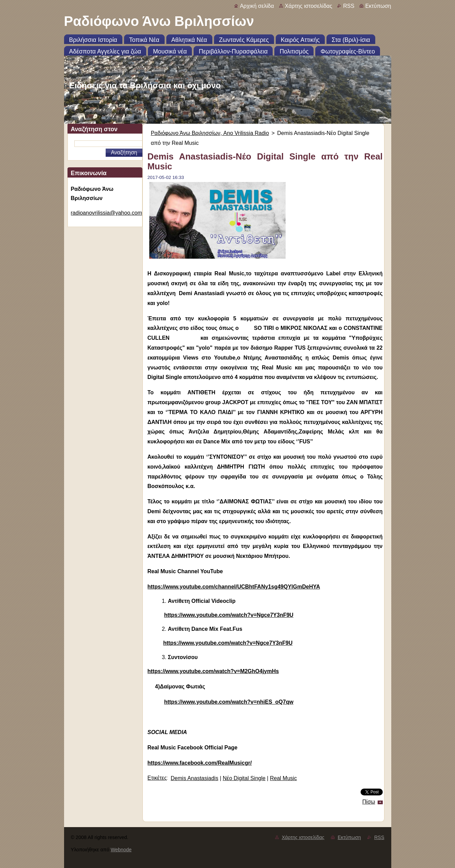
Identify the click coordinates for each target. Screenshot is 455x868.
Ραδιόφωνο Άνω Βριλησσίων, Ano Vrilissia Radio (210, 133)
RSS (349, 6)
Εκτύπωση (378, 6)
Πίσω (369, 802)
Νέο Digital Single (244, 778)
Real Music (283, 778)
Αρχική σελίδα (257, 6)
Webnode (121, 850)
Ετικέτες (157, 778)
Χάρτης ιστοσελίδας (309, 6)
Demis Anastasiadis (195, 778)
